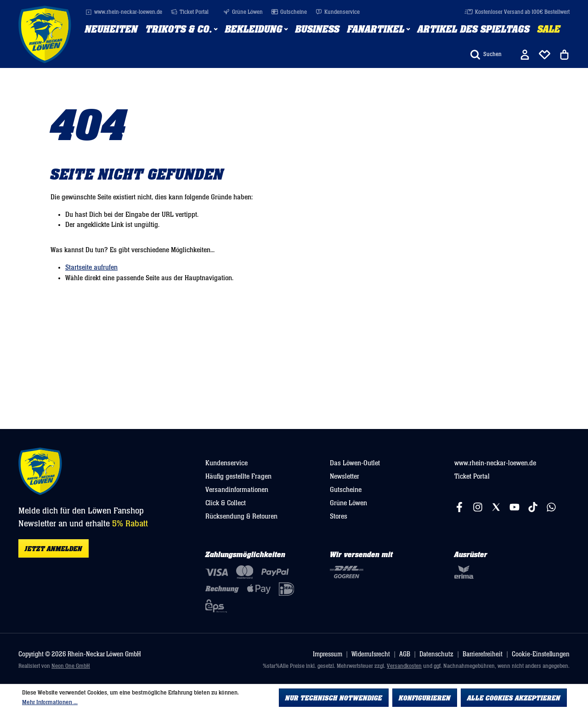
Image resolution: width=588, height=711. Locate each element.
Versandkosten (404, 666)
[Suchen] (486, 55)
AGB (405, 654)
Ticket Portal (190, 12)
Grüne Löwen (243, 12)
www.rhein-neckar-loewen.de (124, 12)
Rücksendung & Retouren (241, 516)
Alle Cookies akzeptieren (514, 698)
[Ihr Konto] (525, 55)
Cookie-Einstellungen (541, 654)
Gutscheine (289, 12)
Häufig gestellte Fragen (238, 476)
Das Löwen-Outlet (355, 463)
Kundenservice (338, 12)
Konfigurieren (425, 698)
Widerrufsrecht (371, 654)
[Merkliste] (545, 55)
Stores (339, 516)
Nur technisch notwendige (334, 698)
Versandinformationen (237, 490)
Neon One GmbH (71, 666)
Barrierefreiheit (483, 654)
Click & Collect (226, 503)
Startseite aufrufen (91, 267)
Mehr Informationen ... (50, 702)
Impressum (328, 654)
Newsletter (345, 476)
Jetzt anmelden (54, 549)
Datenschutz (436, 654)
